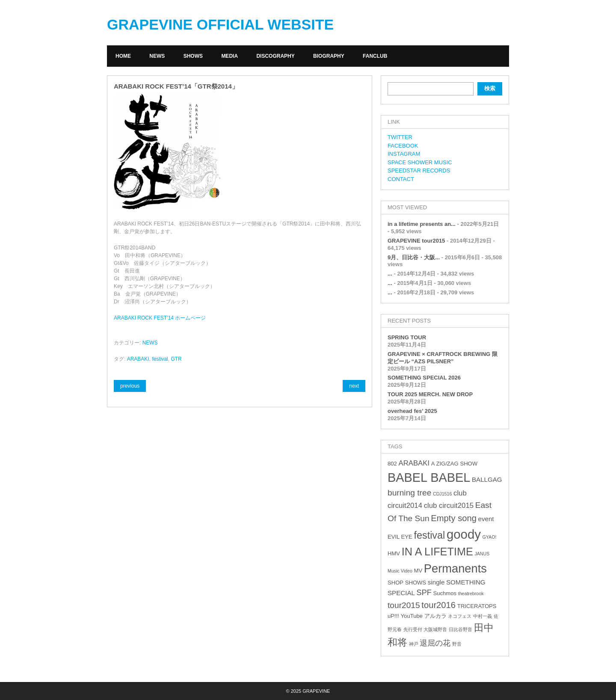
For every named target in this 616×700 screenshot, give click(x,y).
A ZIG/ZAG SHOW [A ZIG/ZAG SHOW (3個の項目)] (454, 464)
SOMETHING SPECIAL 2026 (424, 378)
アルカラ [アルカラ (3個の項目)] (435, 616)
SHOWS (193, 56)
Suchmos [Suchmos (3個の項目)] (445, 593)
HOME (123, 56)
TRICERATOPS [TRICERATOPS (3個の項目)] (477, 606)
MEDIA (230, 56)
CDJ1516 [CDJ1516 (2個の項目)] (442, 494)
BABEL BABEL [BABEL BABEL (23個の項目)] (429, 478)
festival (160, 359)
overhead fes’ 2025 (412, 411)
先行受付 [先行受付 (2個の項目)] (413, 629)
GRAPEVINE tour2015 (416, 241)
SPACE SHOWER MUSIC (420, 162)
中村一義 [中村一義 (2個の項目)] (483, 616)
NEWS (157, 56)
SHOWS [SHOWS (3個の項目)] (416, 583)
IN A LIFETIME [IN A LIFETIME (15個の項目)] (437, 552)
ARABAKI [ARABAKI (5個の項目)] (414, 463)
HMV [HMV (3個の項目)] (394, 553)
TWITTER (400, 137)
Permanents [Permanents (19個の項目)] (455, 568)
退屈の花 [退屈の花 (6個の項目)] (435, 643)
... (390, 274)
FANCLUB (375, 56)
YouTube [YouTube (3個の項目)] (412, 616)
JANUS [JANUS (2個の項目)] (482, 554)
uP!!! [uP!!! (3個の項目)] (393, 616)
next (354, 386)
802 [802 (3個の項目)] (392, 464)
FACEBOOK (403, 146)
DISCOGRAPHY (275, 56)
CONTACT (401, 179)
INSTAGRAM (404, 154)
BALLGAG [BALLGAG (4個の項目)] (487, 479)
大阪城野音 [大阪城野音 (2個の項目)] (435, 629)
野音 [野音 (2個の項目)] (457, 644)
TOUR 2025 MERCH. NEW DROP (430, 394)
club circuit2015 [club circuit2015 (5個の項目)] (449, 506)
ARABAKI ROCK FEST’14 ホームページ (160, 318)
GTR (176, 359)
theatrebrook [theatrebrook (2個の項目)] (471, 593)
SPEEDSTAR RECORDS (419, 171)
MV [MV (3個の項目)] (418, 571)
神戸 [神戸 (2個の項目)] (414, 644)
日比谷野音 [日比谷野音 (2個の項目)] (461, 629)
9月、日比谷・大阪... (414, 257)
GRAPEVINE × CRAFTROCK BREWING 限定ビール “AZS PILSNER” (443, 358)
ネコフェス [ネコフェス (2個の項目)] (460, 616)
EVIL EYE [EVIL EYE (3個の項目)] (400, 537)
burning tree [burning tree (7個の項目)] (409, 493)
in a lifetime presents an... (422, 224)
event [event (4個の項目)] (486, 519)
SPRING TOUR (407, 337)
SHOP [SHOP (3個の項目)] (395, 583)
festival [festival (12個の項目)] (429, 535)
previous (130, 386)
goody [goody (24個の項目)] (464, 534)
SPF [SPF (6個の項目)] (424, 593)
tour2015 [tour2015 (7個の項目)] (404, 605)
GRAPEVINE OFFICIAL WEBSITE (220, 24)
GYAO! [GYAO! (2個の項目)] (490, 537)
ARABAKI (138, 359)
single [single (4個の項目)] (436, 582)
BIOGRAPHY (329, 56)
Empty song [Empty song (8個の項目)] (454, 518)
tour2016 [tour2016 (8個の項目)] (438, 605)
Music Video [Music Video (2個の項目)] (400, 571)
